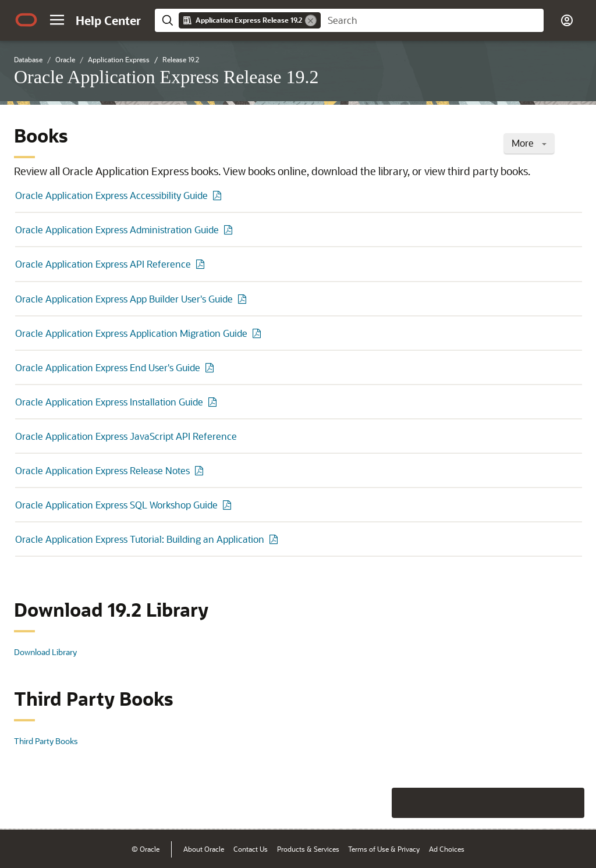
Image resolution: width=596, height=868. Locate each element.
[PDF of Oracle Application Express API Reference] (202, 264)
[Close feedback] (407, 803)
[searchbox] (432, 20)
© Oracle (146, 849)
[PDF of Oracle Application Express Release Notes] (201, 470)
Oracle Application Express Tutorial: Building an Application (140, 539)
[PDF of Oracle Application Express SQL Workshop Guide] (229, 505)
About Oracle (204, 849)
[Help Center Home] (108, 20)
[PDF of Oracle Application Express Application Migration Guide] (258, 333)
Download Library (45, 652)
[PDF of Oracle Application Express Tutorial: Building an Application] (275, 539)
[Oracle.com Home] (26, 20)
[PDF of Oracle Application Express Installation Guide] (214, 402)
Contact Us (251, 849)
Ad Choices (447, 849)
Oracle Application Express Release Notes (102, 470)
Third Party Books (46, 741)
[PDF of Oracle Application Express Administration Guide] (230, 230)
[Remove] (311, 20)
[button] (57, 20)
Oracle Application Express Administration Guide (117, 230)
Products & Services (308, 849)
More (529, 143)
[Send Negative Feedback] (539, 803)
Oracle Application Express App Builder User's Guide (124, 299)
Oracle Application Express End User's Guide (108, 367)
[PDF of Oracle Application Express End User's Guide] (211, 367)
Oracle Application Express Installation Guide (109, 402)
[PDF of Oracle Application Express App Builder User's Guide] (244, 299)
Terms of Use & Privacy (384, 849)
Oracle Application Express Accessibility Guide (111, 195)
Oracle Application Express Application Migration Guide (131, 333)
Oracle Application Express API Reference (103, 264)
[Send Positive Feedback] (569, 803)
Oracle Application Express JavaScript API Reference (126, 436)
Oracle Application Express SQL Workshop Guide (116, 505)
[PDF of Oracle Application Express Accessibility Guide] (219, 195)
